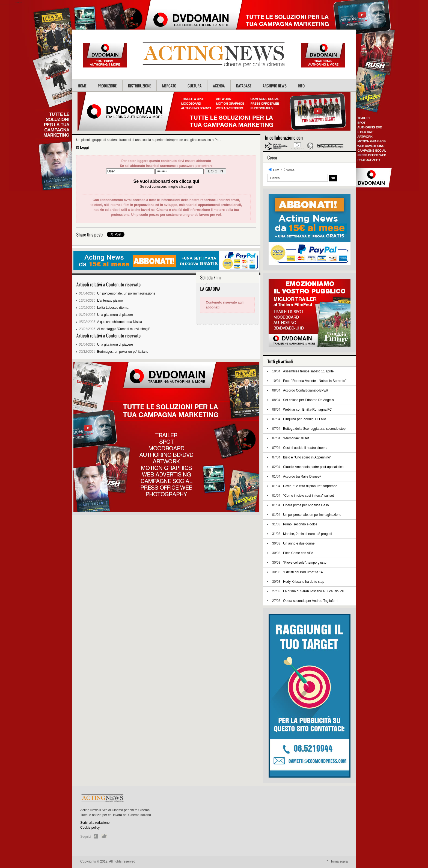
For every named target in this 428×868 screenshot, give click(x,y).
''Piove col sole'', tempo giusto (305, 563)
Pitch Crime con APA (298, 553)
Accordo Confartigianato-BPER (306, 390)
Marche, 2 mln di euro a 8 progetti (307, 534)
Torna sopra (339, 861)
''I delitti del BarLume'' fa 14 (303, 572)
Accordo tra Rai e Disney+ (302, 476)
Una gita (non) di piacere (115, 315)
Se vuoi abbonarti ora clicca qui (166, 181)
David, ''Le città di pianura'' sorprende (310, 486)
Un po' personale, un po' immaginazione (126, 293)
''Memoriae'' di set (296, 438)
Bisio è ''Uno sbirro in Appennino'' (307, 457)
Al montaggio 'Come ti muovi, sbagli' (124, 329)
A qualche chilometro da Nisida (120, 322)
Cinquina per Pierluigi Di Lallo (304, 419)
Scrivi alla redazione (95, 823)
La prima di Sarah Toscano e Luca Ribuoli (313, 591)
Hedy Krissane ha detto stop (304, 582)
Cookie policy (90, 828)
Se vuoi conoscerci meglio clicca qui (166, 187)
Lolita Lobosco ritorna (113, 308)
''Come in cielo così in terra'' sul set (308, 496)
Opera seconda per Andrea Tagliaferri (310, 601)
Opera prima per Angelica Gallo (306, 505)
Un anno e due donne (299, 543)
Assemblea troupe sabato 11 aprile (308, 371)
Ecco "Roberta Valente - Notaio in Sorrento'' (315, 381)
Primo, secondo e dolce (300, 524)
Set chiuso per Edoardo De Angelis (308, 400)
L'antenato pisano (110, 301)
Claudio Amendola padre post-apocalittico (313, 467)
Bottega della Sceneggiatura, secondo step (314, 429)
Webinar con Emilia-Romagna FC (307, 410)
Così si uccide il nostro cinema (305, 448)
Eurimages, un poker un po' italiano (123, 352)
